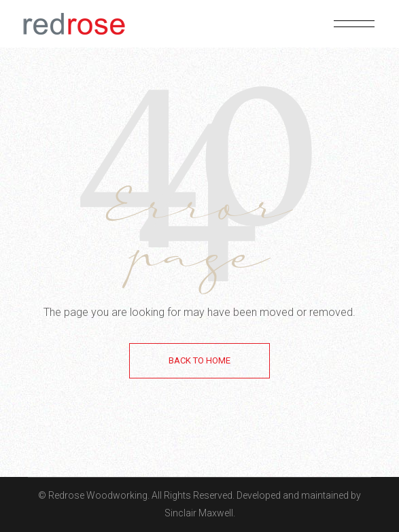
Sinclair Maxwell (199, 513)
